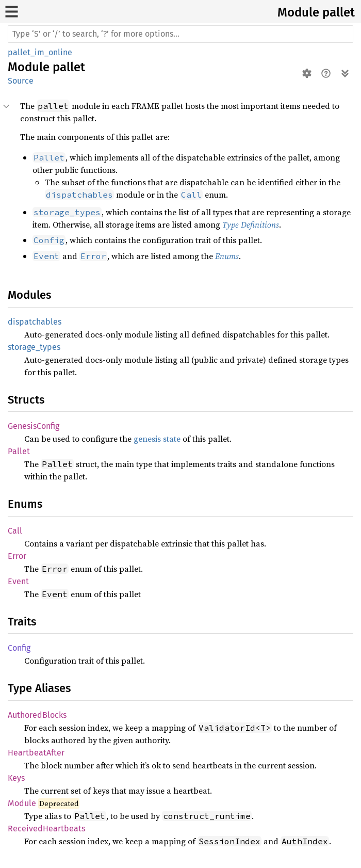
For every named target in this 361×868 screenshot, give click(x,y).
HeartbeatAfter (36, 753)
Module (22, 803)
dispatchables (35, 322)
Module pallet (316, 12)
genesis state (157, 439)
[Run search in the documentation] (180, 34)
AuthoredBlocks (37, 715)
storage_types (34, 347)
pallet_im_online (40, 52)
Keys (16, 778)
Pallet (19, 451)
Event (18, 581)
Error (17, 556)
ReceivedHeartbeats (46, 829)
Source (21, 81)
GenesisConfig (34, 426)
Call (15, 531)
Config (19, 648)
